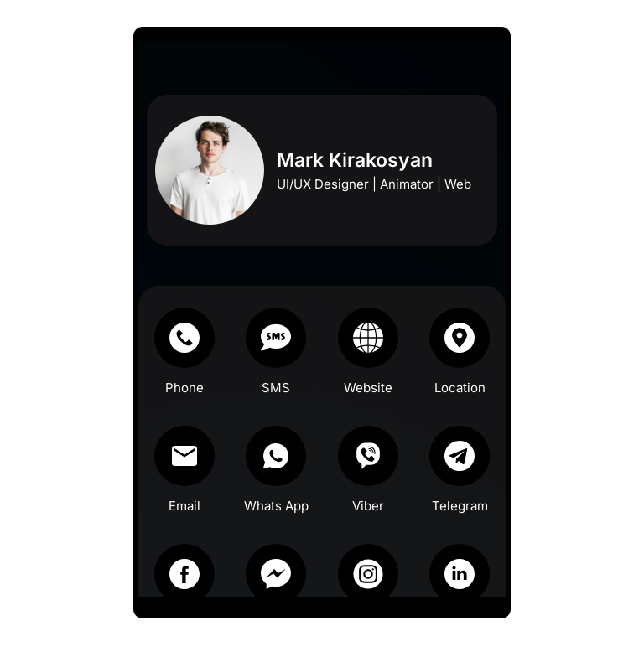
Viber (365, 521)
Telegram (451, 521)
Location (451, 403)
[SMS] (279, 353)
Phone (193, 403)
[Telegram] (451, 471)
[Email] (193, 471)
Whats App (279, 521)
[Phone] (193, 353)
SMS (279, 403)
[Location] (451, 353)
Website (365, 403)
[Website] (365, 353)
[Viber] (365, 471)
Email (193, 521)
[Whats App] (279, 471)
